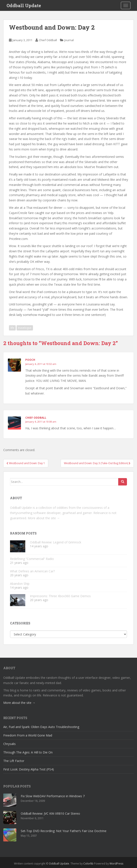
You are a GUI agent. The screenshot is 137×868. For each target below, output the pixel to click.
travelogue (25, 328)
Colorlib (88, 864)
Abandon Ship (20, 584)
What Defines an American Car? (32, 571)
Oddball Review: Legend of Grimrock (56, 542)
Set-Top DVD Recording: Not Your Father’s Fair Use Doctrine (64, 831)
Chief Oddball (48, 40)
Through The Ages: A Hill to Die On (28, 752)
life (12, 328)
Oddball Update (24, 5)
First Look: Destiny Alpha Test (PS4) (29, 769)
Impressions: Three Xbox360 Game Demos (60, 596)
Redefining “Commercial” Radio (32, 559)
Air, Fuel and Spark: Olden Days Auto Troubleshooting (41, 727)
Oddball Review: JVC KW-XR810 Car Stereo (50, 813)
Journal (69, 40)
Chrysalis (9, 744)
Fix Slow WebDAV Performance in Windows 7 (53, 796)
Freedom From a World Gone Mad (28, 735)
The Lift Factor (14, 761)
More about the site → (44, 518)
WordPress (116, 864)
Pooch (30, 360)
